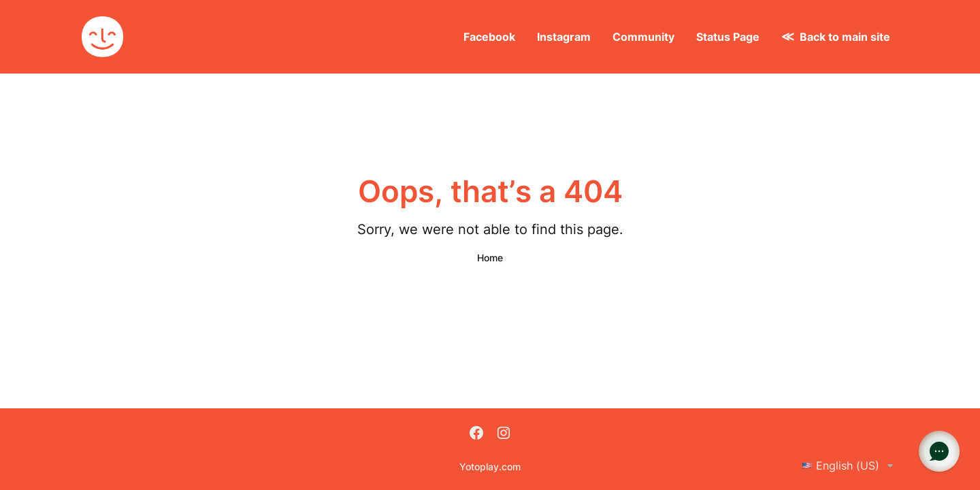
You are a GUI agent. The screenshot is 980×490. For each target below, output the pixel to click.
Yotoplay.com (490, 467)
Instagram (564, 37)
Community (643, 37)
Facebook (489, 37)
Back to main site (845, 37)
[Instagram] (504, 434)
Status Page (728, 37)
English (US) (850, 465)
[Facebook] (476, 434)
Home (490, 258)
